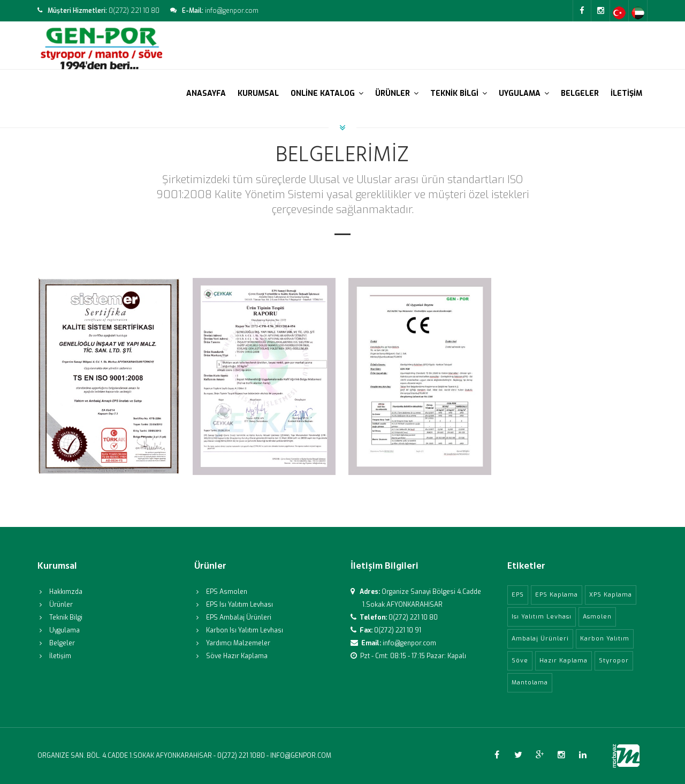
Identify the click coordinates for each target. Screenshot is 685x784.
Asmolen (597, 617)
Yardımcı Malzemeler (238, 643)
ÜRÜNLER (397, 93)
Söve (520, 661)
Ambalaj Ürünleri (540, 639)
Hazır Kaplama (564, 661)
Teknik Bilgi (66, 617)
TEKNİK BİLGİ (459, 93)
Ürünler (61, 605)
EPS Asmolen (227, 592)
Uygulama (64, 630)
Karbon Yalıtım (605, 639)
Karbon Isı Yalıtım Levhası (245, 630)
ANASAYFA (206, 93)
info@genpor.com (409, 643)
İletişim (60, 656)
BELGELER (580, 93)
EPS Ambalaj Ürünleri (239, 617)
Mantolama (530, 683)
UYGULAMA (524, 93)
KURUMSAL (258, 93)
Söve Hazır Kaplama (237, 656)
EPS (518, 595)
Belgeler (62, 643)
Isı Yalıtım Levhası (542, 617)
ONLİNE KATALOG (327, 93)
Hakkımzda (66, 592)
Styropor (614, 661)
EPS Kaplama (557, 595)
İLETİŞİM (626, 93)
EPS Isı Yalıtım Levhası (239, 605)
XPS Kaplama (611, 595)
